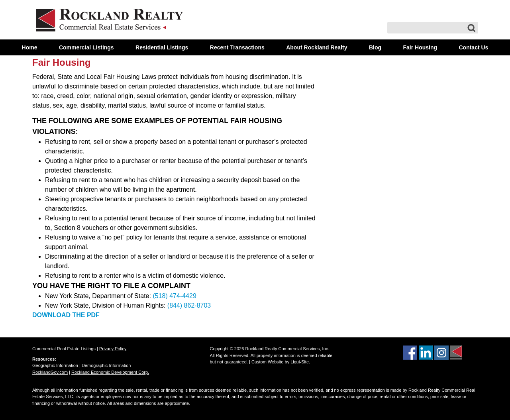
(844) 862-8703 (189, 305)
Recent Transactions (237, 47)
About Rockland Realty (317, 47)
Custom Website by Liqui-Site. (281, 362)
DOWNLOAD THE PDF (66, 315)
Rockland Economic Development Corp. (110, 372)
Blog (375, 47)
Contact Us (473, 47)
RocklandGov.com (50, 372)
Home (30, 47)
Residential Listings (162, 47)
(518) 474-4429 (174, 296)
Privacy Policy (113, 349)
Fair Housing (420, 47)
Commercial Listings (86, 47)
